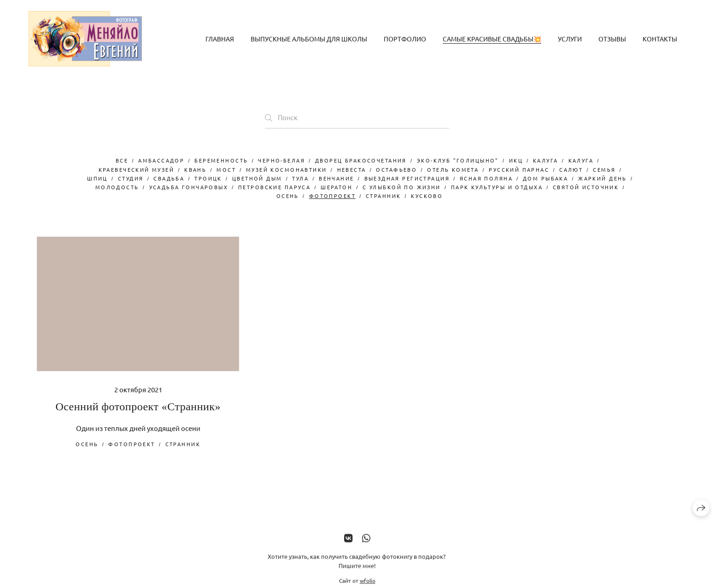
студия (131, 178)
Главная (220, 39)
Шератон (337, 187)
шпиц (97, 178)
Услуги (570, 39)
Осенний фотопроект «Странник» (138, 407)
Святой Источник (586, 187)
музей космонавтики (287, 169)
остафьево (396, 169)
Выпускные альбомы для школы (309, 39)
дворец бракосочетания (361, 160)
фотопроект (332, 196)
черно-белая (281, 160)
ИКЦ (516, 160)
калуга (581, 160)
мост (226, 169)
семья (604, 169)
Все (122, 160)
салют (571, 169)
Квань (195, 169)
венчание (336, 178)
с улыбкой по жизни (402, 187)
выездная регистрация (407, 178)
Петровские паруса (274, 187)
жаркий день (603, 178)
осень (288, 196)
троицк (208, 178)
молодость (117, 187)
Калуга (546, 160)
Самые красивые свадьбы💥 (492, 39)
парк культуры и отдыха (497, 187)
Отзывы (612, 39)
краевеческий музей (137, 169)
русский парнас (519, 169)
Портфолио (405, 39)
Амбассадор (161, 160)
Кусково (427, 196)
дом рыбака (545, 178)
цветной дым (257, 178)
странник (383, 196)
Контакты (660, 39)
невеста (352, 169)
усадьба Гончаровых (189, 187)
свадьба (169, 178)
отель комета (453, 169)
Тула (300, 178)
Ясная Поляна (486, 178)
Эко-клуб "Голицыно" (458, 160)
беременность (221, 160)
